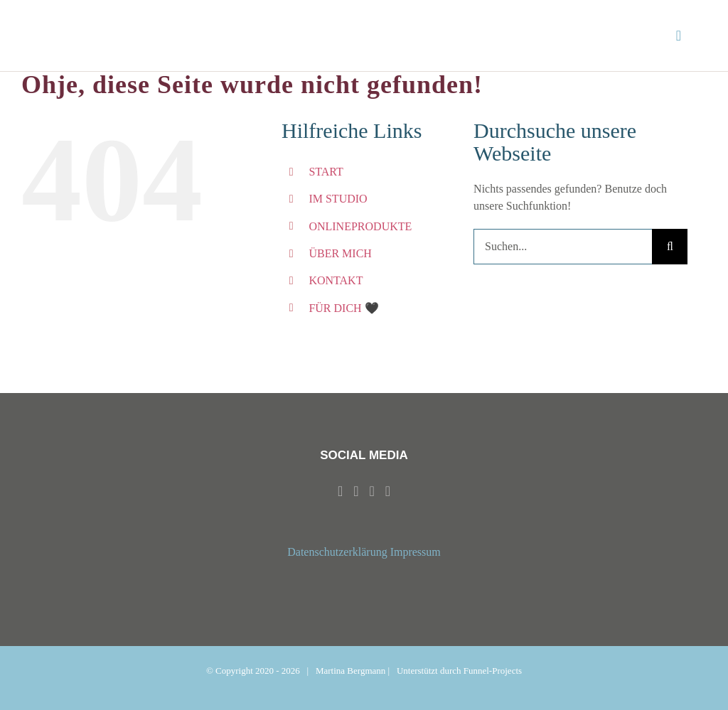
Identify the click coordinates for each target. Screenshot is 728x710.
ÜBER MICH (340, 253)
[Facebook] (340, 491)
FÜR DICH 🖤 (343, 308)
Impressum (416, 552)
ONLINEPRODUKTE (360, 226)
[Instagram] (356, 491)
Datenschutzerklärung (337, 552)
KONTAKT (336, 280)
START (326, 172)
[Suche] (670, 247)
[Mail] (388, 491)
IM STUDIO (338, 199)
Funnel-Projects (493, 671)
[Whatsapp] (372, 491)
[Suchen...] (563, 247)
